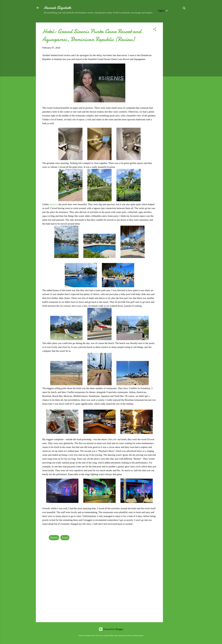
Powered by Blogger (111, 629)
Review (54, 538)
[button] (155, 30)
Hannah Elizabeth (57, 8)
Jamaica (53, 204)
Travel (65, 538)
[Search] (184, 9)
